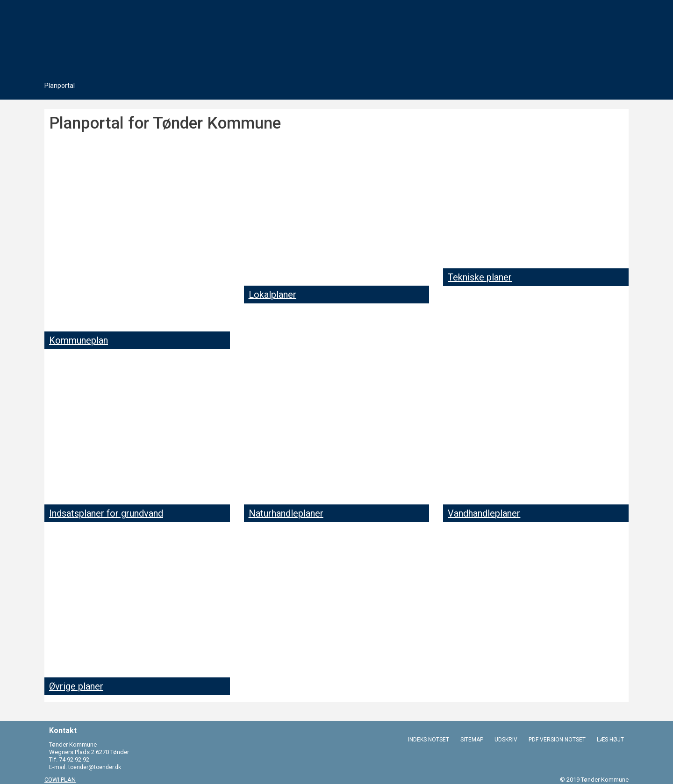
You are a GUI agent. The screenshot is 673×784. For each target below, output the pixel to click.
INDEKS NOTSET (429, 739)
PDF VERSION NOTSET (557, 739)
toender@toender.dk (95, 767)
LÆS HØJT (610, 739)
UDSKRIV (506, 739)
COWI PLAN (60, 780)
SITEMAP (472, 739)
